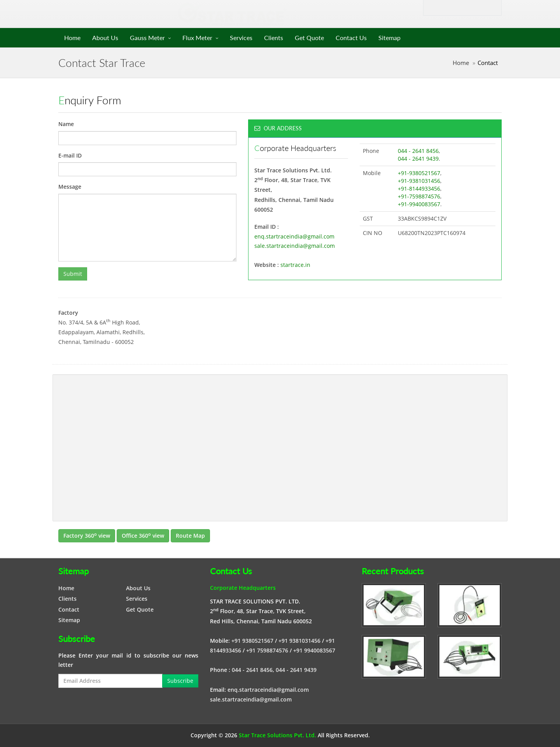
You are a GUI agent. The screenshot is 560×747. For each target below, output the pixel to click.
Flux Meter (197, 38)
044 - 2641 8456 (418, 151)
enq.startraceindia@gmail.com (294, 236)
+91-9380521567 (419, 173)
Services (241, 38)
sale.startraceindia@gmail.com (295, 246)
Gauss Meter (147, 38)
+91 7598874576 (267, 650)
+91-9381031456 (419, 181)
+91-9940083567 (419, 204)
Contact (69, 609)
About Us (105, 38)
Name (66, 124)
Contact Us (351, 38)
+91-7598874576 (419, 196)
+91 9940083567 (314, 650)
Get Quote (309, 38)
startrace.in (295, 265)
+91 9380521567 (252, 641)
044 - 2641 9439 (418, 159)
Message (70, 187)
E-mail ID (70, 155)
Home (72, 38)
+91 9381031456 (299, 641)
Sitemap (389, 38)
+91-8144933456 (419, 189)
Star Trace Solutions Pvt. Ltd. (277, 735)
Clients (274, 38)
